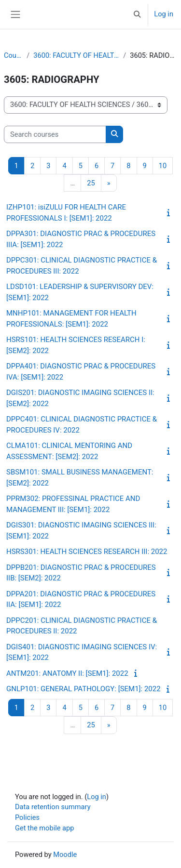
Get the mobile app (44, 828)
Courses (13, 55)
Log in (164, 14)
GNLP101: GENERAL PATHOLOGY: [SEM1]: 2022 (84, 689)
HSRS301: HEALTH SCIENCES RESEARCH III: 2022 (87, 552)
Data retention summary (53, 807)
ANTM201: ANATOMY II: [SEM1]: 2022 (67, 673)
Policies (27, 817)
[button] (137, 14)
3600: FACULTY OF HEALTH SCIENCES (76, 55)
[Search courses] (55, 134)
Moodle (65, 855)
